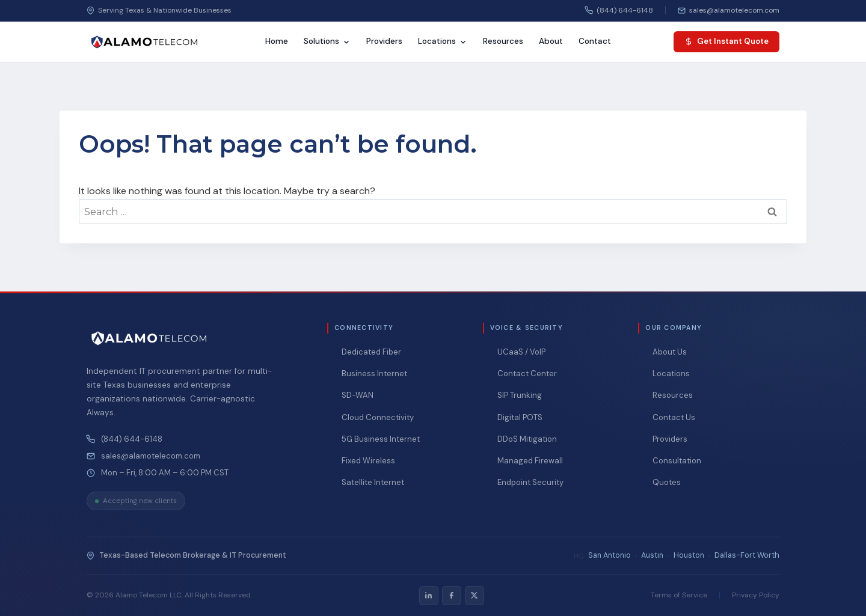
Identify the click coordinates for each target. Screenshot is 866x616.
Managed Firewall (530, 461)
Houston (689, 555)
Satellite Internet (373, 482)
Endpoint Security (530, 482)
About (551, 41)
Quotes (667, 482)
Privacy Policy (756, 595)
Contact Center (527, 374)
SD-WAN (358, 395)
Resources (503, 41)
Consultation (677, 461)
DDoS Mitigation (527, 439)
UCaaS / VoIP (521, 352)
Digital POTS (520, 417)
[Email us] (729, 10)
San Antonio (610, 555)
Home (277, 41)
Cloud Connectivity (378, 417)
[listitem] (429, 596)
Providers (384, 41)
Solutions (327, 41)
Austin (652, 555)
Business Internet (374, 374)
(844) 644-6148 (132, 439)
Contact (595, 41)
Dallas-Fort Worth (747, 555)
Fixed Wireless (368, 461)
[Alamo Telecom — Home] (144, 42)
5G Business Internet (381, 439)
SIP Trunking (520, 395)
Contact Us (674, 417)
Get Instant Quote (726, 41)
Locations (443, 41)
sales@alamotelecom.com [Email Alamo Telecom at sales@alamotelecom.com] (151, 456)
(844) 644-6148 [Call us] (619, 10)
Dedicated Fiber (371, 352)
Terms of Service (679, 595)
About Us (670, 352)
